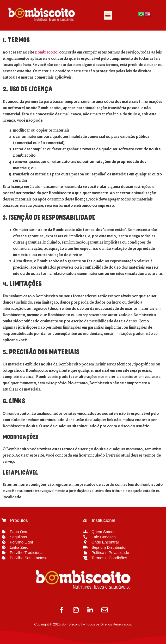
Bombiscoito (46, 52)
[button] (108, 15)
